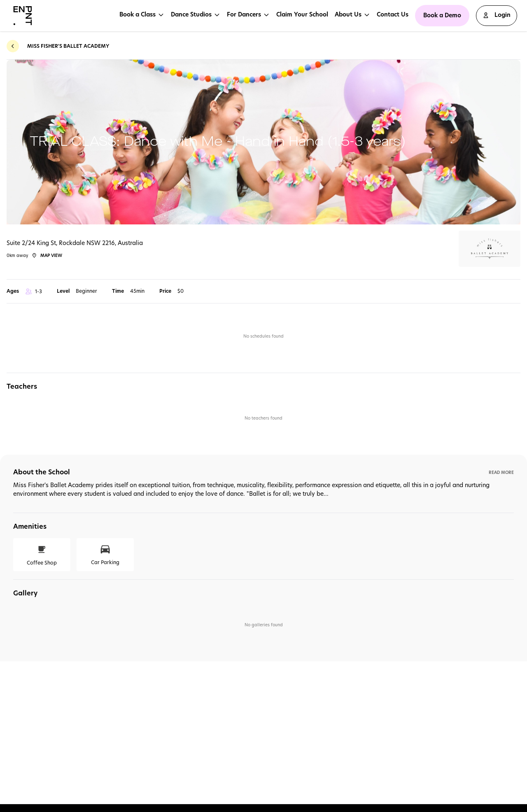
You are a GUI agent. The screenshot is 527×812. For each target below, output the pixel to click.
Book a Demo (442, 15)
